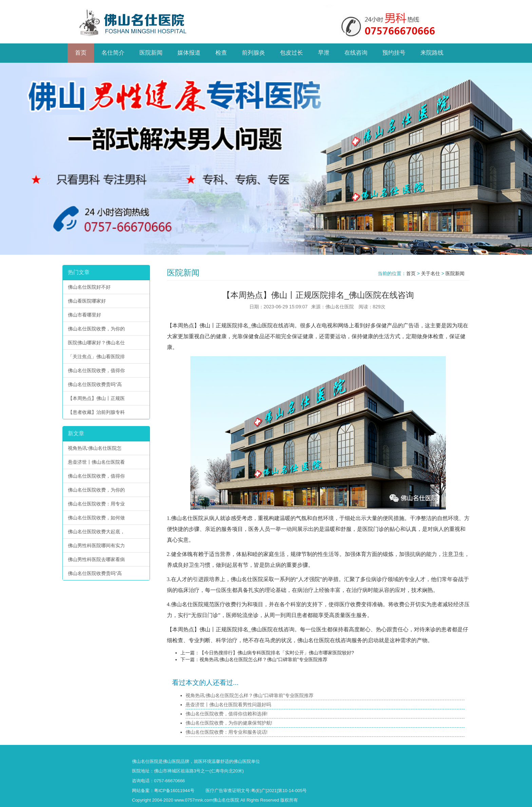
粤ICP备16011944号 (174, 791)
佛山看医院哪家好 (87, 301)
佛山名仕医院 (187, 518)
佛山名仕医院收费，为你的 (96, 329)
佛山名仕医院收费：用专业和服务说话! (227, 732)
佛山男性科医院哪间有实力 (96, 545)
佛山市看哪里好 (84, 315)
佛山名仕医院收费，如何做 (96, 518)
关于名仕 (431, 273)
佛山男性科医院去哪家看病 (96, 559)
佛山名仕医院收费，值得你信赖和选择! (227, 714)
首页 (411, 273)
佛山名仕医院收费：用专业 (96, 504)
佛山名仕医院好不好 (89, 287)
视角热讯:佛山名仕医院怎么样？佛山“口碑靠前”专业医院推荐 (263, 659)
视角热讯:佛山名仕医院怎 (95, 448)
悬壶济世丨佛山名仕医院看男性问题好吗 (228, 705)
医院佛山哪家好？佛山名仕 (96, 343)
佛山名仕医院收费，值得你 (96, 370)
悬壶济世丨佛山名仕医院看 (96, 462)
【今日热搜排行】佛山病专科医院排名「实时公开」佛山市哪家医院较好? (277, 653)
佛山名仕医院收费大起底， (96, 532)
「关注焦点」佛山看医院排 (96, 357)
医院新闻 (455, 273)
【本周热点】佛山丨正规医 (96, 398)
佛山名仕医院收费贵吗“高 (95, 384)
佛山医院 (172, 761)
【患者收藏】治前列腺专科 (96, 412)
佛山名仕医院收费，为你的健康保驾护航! (229, 723)
